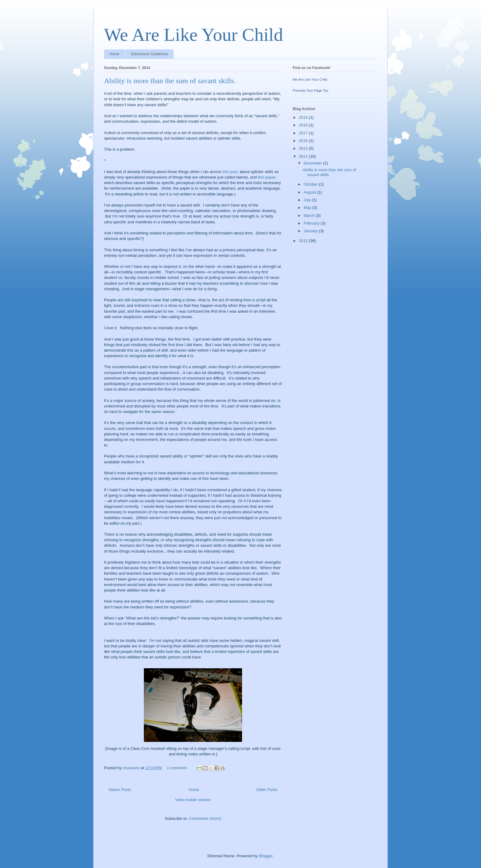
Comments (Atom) (205, 818)
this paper (266, 177)
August (310, 192)
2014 (304, 156)
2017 (304, 133)
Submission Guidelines (149, 54)
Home (114, 54)
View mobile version (193, 800)
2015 (304, 148)
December (314, 163)
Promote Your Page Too (310, 91)
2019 (304, 117)
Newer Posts (120, 790)
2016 (304, 141)
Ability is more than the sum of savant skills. (170, 81)
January (311, 231)
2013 (304, 241)
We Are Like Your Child (193, 35)
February (312, 223)
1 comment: (178, 768)
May (308, 208)
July (308, 200)
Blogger (266, 856)
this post (230, 172)
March (310, 216)
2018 (304, 125)
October (311, 184)
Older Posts (267, 790)
